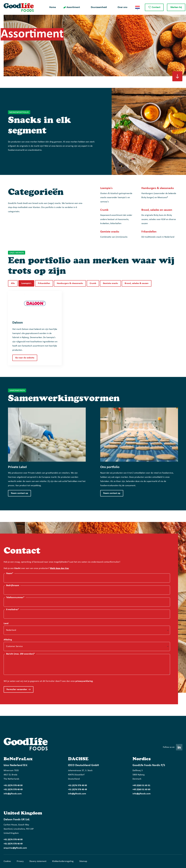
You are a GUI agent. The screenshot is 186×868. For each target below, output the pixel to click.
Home (53, 7)
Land (6, 623)
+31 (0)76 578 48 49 (13, 790)
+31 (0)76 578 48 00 (13, 785)
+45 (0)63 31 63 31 (141, 785)
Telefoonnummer (15, 597)
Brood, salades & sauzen (137, 283)
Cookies (7, 861)
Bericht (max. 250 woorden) (21, 654)
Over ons (122, 7)
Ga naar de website (25, 358)
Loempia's (26, 283)
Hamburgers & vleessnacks (70, 283)
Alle (13, 283)
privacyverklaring (84, 681)
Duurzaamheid (99, 7)
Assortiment (73, 7)
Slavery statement (38, 861)
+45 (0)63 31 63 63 (141, 790)
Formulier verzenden (17, 689)
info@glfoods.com (13, 794)
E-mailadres (13, 609)
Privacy (20, 861)
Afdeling (8, 640)
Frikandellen (44, 283)
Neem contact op (19, 493)
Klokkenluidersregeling (63, 861)
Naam (10, 573)
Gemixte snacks (110, 283)
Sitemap (83, 861)
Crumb (93, 283)
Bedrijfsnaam (13, 585)
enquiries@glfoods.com (15, 848)
